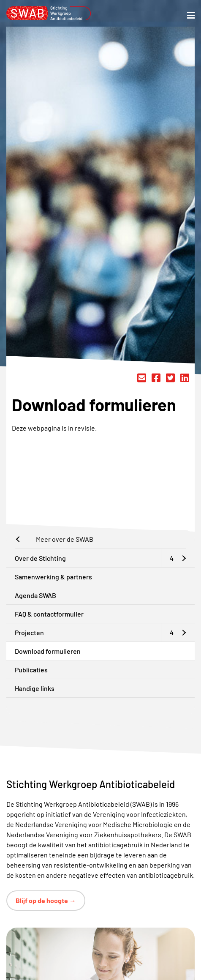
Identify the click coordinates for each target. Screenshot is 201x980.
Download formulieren (48, 651)
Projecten (29, 632)
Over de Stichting (40, 558)
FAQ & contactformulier (49, 614)
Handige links (35, 688)
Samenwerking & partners (53, 577)
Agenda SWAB (35, 595)
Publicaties (31, 670)
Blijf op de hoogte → (46, 900)
